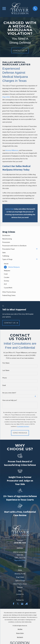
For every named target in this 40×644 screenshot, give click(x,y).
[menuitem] (20, 235)
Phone (5, 378)
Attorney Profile (20, 574)
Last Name (6, 370)
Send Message (20, 433)
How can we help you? (10, 400)
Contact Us (20, 594)
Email (4, 385)
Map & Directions (20, 560)
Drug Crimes (20, 577)
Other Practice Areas (20, 584)
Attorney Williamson (12, 150)
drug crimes (6, 97)
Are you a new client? (9, 393)
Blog (20, 591)
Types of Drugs (20, 580)
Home (20, 570)
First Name (6, 363)
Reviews (20, 587)
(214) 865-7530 (20, 543)
